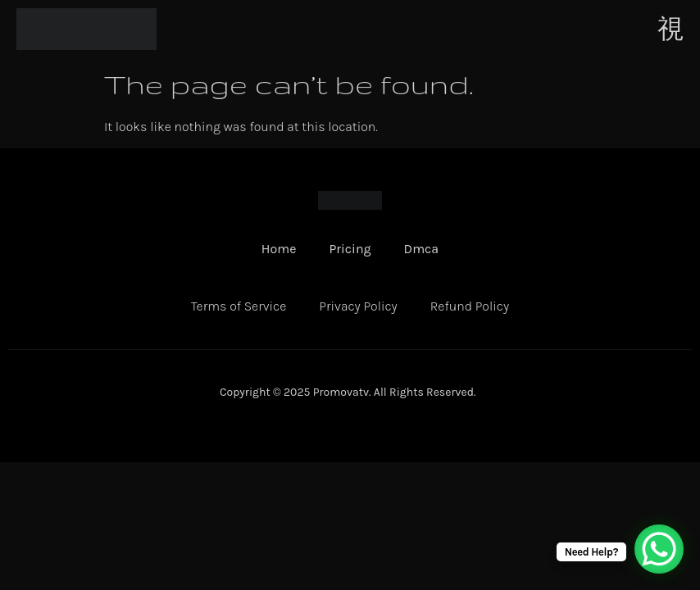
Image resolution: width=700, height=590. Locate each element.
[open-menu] (670, 29)
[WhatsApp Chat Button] (659, 549)
